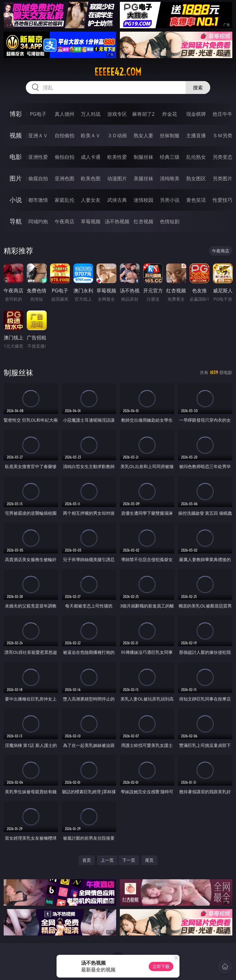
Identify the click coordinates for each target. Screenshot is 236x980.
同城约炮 (38, 221)
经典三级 (170, 157)
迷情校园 (144, 200)
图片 (16, 178)
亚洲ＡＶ (38, 135)
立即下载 (161, 966)
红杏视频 (144, 221)
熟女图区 (196, 178)
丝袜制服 (170, 135)
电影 (16, 157)
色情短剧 (170, 221)
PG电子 (38, 114)
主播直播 (196, 135)
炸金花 (170, 114)
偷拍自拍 (65, 157)
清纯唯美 (170, 178)
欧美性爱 (117, 157)
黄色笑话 (196, 200)
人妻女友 (91, 200)
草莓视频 (91, 221)
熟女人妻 (144, 135)
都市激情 (38, 200)
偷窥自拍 (38, 178)
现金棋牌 (196, 114)
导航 (16, 221)
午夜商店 (65, 221)
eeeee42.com (118, 72)
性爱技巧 (222, 200)
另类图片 (222, 178)
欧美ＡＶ (91, 135)
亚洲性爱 (38, 157)
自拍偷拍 (65, 135)
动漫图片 (117, 178)
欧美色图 (91, 178)
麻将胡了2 (143, 114)
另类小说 (170, 200)
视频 (16, 135)
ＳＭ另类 (222, 135)
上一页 (107, 860)
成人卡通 (91, 157)
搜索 (198, 88)
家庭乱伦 (65, 200)
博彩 (16, 114)
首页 (87, 860)
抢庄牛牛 (222, 114)
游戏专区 (117, 114)
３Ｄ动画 (117, 135)
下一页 (129, 860)
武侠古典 (117, 200)
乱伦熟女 (196, 157)
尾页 (149, 860)
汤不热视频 (117, 221)
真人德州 (65, 114)
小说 (16, 200)
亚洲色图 (65, 178)
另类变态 (222, 157)
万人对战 (91, 114)
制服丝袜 (144, 157)
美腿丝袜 (144, 178)
